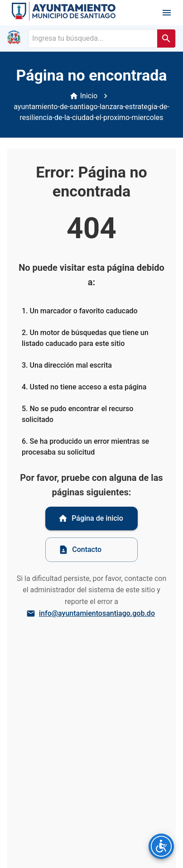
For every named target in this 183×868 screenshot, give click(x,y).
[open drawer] (167, 13)
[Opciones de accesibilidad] (161, 846)
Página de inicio (91, 518)
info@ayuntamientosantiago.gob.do (91, 614)
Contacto (80, 550)
